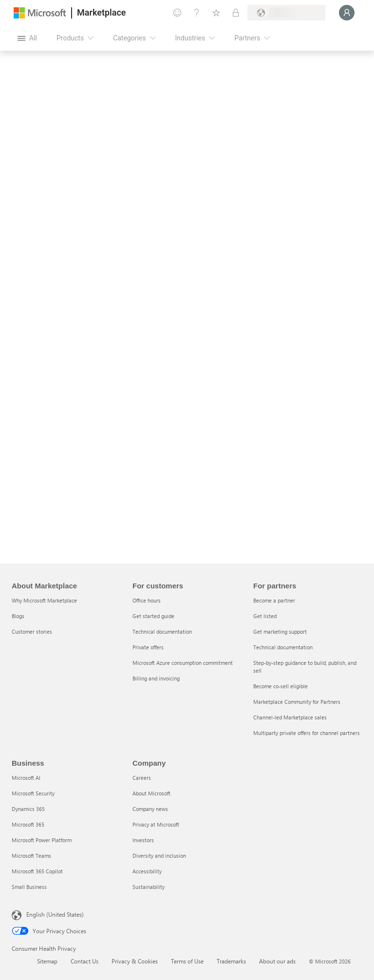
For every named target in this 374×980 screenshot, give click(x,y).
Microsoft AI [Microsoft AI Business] (26, 778)
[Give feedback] (177, 13)
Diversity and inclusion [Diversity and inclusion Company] (159, 856)
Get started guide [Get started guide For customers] (153, 616)
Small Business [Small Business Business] (29, 887)
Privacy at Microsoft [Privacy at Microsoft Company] (156, 824)
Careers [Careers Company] (142, 778)
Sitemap (47, 961)
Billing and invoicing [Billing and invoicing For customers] (156, 678)
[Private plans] (236, 13)
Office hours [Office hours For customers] (147, 600)
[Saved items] (216, 13)
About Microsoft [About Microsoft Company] (151, 793)
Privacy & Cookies (135, 961)
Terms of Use (187, 961)
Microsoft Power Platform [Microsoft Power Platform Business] (42, 840)
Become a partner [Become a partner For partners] (274, 600)
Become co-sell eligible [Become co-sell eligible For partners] (280, 686)
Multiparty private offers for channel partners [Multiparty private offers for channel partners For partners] (307, 733)
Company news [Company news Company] (150, 809)
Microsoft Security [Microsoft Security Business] (33, 793)
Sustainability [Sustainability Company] (149, 887)
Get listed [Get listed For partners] (265, 616)
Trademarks (231, 961)
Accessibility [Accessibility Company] (147, 871)
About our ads (277, 961)
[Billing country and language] (286, 13)
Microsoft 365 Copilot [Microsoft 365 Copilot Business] (37, 871)
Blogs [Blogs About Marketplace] (18, 616)
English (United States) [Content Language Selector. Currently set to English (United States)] (55, 914)
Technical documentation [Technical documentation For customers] (162, 631)
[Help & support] (197, 13)
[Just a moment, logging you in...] (347, 13)
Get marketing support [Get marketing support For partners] (280, 631)
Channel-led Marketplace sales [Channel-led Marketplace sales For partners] (290, 717)
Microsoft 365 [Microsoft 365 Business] (28, 824)
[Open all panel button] (27, 38)
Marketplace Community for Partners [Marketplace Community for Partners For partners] (297, 702)
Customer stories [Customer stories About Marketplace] (32, 631)
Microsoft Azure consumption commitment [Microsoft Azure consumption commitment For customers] (183, 663)
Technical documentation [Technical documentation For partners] (283, 647)
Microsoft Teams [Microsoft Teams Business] (31, 856)
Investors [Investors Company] (143, 840)
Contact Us (84, 961)
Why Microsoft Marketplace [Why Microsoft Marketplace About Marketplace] (44, 600)
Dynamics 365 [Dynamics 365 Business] (28, 809)
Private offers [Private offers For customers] (148, 647)
